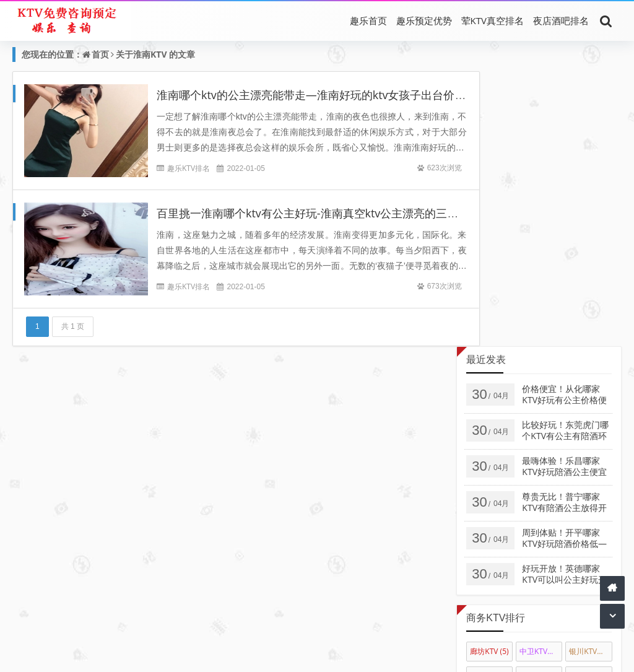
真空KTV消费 (246, 635)
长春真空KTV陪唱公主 (590, 475)
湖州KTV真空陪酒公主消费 (590, 525)
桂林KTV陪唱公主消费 (541, 525)
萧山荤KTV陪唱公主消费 (590, 550)
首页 (100, 54)
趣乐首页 (368, 20)
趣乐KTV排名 (189, 169)
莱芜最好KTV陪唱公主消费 (491, 550)
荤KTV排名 (194, 635)
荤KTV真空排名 (493, 20)
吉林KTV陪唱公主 (541, 475)
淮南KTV (150, 54)
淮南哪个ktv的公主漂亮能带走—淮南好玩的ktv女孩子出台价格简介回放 (334, 95)
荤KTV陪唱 (298, 635)
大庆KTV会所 (541, 401)
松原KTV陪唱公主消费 (491, 475)
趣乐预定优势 (424, 20)
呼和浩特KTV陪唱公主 (541, 426)
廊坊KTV (489, 376)
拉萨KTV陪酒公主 (491, 500)
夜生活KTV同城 (352, 652)
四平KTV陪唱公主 (590, 451)
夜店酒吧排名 (561, 20)
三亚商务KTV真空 (541, 500)
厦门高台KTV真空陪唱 (491, 525)
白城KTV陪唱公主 (491, 451)
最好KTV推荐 (350, 635)
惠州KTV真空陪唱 (590, 426)
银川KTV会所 (590, 376)
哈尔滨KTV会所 (590, 401)
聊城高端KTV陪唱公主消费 (541, 550)
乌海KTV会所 (491, 426)
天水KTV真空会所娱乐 (590, 500)
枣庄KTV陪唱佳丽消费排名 (491, 574)
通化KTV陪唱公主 (541, 451)
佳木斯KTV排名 (491, 401)
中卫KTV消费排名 (541, 376)
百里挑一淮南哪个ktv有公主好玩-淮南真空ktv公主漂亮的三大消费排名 (330, 214)
